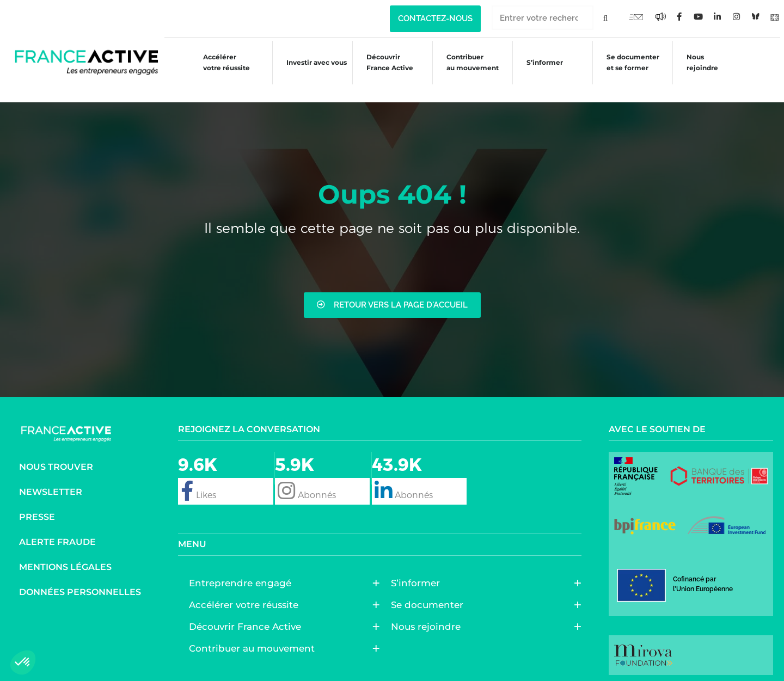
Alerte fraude (57, 536)
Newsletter (51, 486)
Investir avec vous (310, 64)
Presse (37, 511)
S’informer (540, 64)
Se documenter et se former (630, 62)
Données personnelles (80, 586)
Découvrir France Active (384, 62)
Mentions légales (65, 561)
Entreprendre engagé (243, 578)
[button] (23, 662)
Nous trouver (56, 461)
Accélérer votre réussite (219, 62)
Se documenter (430, 599)
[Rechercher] (606, 18)
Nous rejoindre (700, 62)
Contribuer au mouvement (468, 62)
